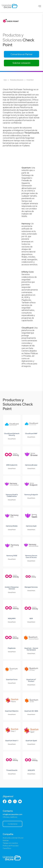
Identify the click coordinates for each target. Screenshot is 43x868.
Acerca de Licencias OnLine (13, 838)
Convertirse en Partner (21, 54)
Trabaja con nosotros (10, 843)
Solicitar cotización (21, 63)
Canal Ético (7, 848)
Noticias (6, 840)
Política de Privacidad (11, 846)
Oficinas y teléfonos (10, 817)
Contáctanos (13, 824)
